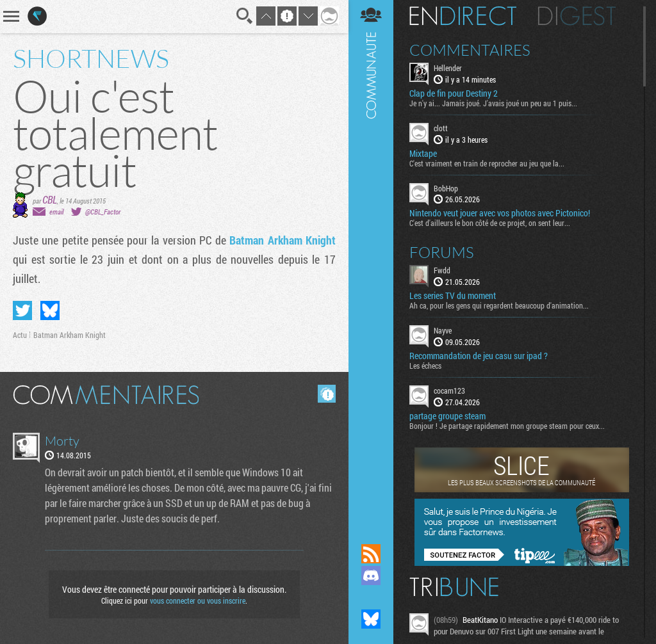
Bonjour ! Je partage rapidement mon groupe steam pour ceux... (507, 426)
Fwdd (442, 270)
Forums (442, 252)
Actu (20, 335)
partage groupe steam (447, 416)
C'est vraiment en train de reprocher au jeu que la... (487, 163)
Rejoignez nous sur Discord (371, 576)
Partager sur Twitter (22, 310)
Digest (577, 16)
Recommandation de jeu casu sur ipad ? (479, 356)
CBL (50, 199)
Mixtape (423, 154)
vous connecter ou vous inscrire (198, 600)
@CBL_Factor (103, 212)
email (56, 212)
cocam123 (449, 390)
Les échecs (425, 366)
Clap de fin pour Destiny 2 (454, 93)
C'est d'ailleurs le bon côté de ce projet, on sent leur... (490, 223)
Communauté (371, 260)
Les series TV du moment (453, 296)
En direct (463, 16)
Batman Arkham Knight (283, 240)
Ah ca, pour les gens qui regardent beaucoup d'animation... (499, 305)
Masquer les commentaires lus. (327, 394)
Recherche (245, 16)
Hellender (448, 68)
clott (441, 128)
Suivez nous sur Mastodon (371, 597)
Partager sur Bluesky (50, 310)
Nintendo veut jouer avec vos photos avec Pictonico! (500, 213)
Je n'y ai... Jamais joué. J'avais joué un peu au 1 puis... (493, 103)
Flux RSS (371, 554)
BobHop (446, 188)
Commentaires (470, 50)
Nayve (443, 330)
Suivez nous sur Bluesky (371, 619)
